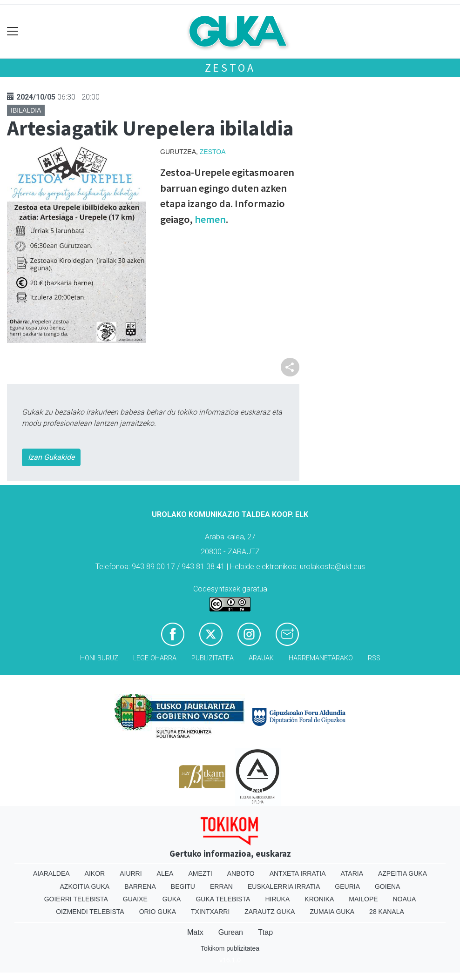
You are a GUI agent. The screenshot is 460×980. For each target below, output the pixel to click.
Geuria (347, 886)
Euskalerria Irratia (284, 886)
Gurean (231, 932)
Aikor (95, 873)
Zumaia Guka (332, 912)
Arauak (261, 658)
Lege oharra (155, 658)
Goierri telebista (76, 899)
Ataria (352, 873)
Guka (172, 899)
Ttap (265, 932)
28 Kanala (387, 912)
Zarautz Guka (270, 912)
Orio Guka (158, 912)
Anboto (241, 873)
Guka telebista (223, 899)
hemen (210, 219)
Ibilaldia (26, 110)
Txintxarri (210, 912)
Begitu (183, 886)
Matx (195, 932)
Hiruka (277, 899)
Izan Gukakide (51, 457)
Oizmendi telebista (90, 912)
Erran (221, 886)
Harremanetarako (321, 658)
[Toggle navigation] (13, 31)
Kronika (319, 899)
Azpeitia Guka (402, 873)
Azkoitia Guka (85, 886)
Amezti (200, 873)
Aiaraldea (51, 873)
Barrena (140, 886)
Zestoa (230, 68)
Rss (374, 658)
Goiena (387, 886)
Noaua (405, 899)
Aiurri (131, 873)
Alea (165, 873)
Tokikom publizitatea (230, 948)
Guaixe (135, 899)
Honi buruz (99, 658)
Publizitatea (213, 658)
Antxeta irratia (298, 873)
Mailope (363, 899)
